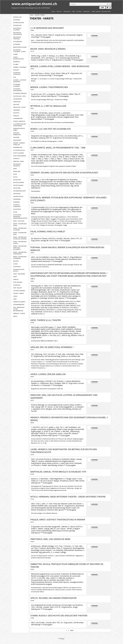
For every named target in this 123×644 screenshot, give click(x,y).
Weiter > (72, 630)
